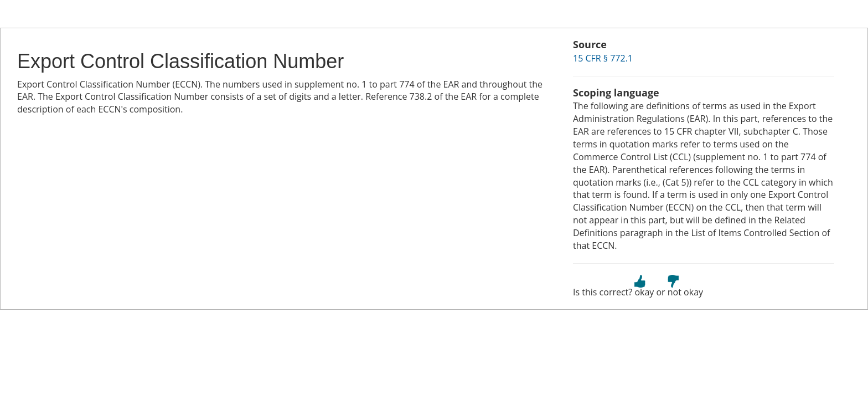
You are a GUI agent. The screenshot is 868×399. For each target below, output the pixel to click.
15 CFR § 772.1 (603, 58)
